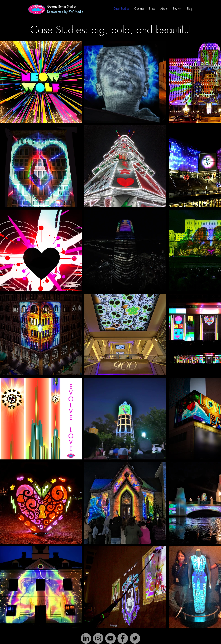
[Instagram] (98, 638)
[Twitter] (135, 638)
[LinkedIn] (86, 638)
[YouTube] (110, 638)
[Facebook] (123, 638)
